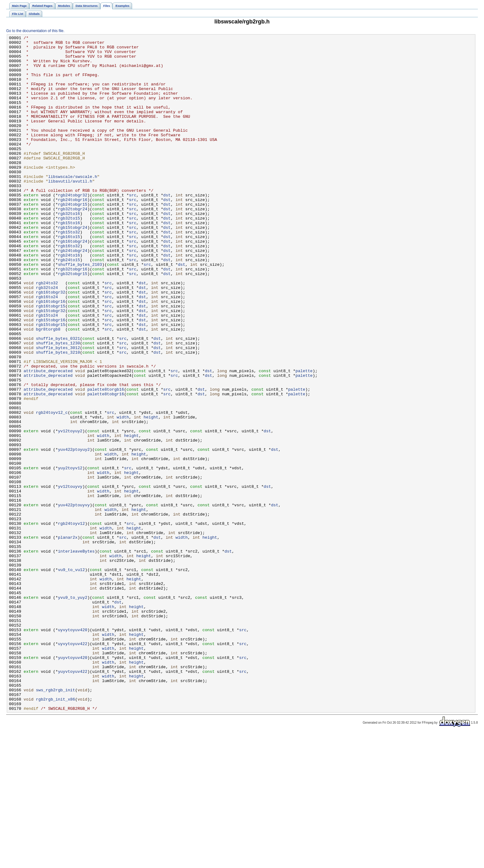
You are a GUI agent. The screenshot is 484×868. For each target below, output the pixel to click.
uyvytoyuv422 (73, 766)
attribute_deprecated (48, 438)
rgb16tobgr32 (50, 344)
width (123, 494)
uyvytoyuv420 (73, 749)
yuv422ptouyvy (74, 599)
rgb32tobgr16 (73, 316)
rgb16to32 (69, 288)
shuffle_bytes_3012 (58, 410)
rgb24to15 (69, 305)
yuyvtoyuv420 (73, 782)
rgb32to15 (69, 255)
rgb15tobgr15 (50, 383)
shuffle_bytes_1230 (58, 405)
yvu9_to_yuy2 (73, 710)
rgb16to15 (69, 277)
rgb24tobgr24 (73, 294)
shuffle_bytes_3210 (58, 416)
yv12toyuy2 (70, 510)
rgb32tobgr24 (73, 244)
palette (304, 438)
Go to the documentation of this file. (35, 31)
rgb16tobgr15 (50, 360)
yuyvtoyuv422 (73, 799)
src (133, 227)
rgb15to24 (47, 372)
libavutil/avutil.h (70, 211)
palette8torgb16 (106, 460)
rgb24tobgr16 (73, 233)
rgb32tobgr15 (73, 322)
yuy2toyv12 (70, 555)
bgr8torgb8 (48, 388)
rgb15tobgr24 (73, 266)
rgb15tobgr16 (50, 377)
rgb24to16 (69, 299)
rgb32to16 (69, 249)
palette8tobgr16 (106, 466)
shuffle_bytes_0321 (58, 399)
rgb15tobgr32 (50, 366)
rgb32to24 (47, 338)
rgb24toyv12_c (52, 488)
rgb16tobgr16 (50, 355)
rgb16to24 (47, 349)
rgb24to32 (47, 333)
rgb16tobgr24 (73, 283)
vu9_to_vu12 (71, 677)
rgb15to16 (69, 261)
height (151, 494)
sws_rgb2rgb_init (55, 821)
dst (167, 227)
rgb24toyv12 (71, 621)
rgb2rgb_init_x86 (55, 832)
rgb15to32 (69, 272)
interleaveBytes (76, 655)
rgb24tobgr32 (73, 227)
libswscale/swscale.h (73, 205)
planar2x (68, 638)
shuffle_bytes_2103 (80, 311)
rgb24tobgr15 (73, 238)
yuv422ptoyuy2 (74, 533)
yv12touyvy (70, 577)
